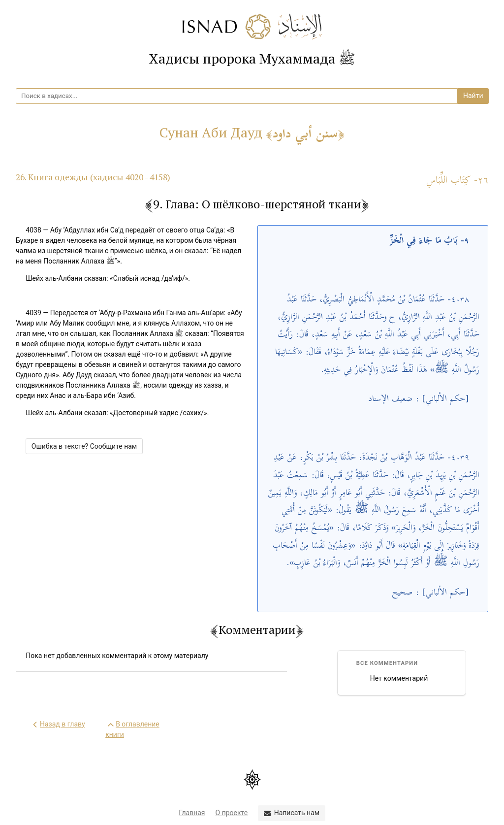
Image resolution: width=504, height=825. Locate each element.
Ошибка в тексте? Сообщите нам (84, 446)
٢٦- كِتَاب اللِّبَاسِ (457, 181)
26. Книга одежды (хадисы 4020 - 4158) (93, 177)
